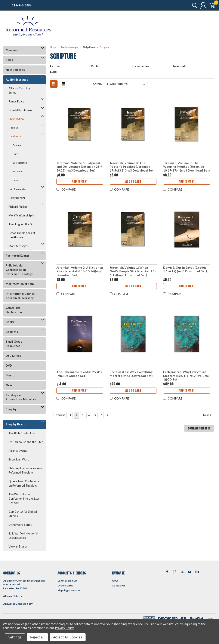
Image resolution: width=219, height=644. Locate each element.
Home (53, 47)
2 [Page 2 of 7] (76, 415)
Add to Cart (80, 182)
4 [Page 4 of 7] (89, 415)
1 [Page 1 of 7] (70, 415)
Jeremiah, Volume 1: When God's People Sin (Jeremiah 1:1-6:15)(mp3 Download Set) (133, 271)
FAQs (115, 581)
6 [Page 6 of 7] (101, 415)
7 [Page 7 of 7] (107, 415)
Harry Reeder (17, 198)
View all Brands (18, 546)
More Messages (18, 246)
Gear (9, 385)
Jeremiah (18, 171)
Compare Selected (199, 428)
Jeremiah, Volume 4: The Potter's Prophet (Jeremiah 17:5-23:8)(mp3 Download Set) (132, 167)
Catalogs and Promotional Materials (21, 397)
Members (12, 50)
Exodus (17, 145)
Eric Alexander (18, 189)
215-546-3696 (22, 5)
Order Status (65, 586)
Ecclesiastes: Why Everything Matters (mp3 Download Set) (131, 374)
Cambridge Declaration (14, 310)
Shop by (11, 409)
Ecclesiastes (20, 163)
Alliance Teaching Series (19, 90)
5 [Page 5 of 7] (95, 415)
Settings (15, 637)
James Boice (16, 101)
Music (10, 375)
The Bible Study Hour (22, 433)
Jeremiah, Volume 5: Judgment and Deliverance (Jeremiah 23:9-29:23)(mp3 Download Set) (80, 167)
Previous (58, 415)
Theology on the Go (21, 224)
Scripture (16, 136)
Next (208, 415)
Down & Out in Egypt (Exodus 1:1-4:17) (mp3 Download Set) (185, 269)
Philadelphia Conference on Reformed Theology (19, 270)
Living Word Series (20, 525)
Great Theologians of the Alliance (22, 235)
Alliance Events (18, 451)
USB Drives (13, 356)
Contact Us (119, 586)
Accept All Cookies (68, 637)
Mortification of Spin (21, 215)
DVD (9, 366)
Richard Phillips (18, 207)
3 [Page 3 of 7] (83, 415)
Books (10, 322)
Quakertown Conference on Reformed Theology (24, 483)
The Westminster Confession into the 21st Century (24, 499)
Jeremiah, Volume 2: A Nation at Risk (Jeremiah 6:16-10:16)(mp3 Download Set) (80, 271)
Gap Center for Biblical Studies (23, 514)
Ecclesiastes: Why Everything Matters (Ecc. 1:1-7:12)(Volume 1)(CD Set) (186, 376)
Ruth (16, 154)
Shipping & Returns (69, 590)
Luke (16, 180)
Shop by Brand (16, 424)
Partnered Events (18, 256)
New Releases (15, 70)
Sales (9, 60)
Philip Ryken (16, 119)
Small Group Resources (14, 344)
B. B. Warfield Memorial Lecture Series (23, 536)
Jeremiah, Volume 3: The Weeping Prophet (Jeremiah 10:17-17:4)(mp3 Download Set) (186, 167)
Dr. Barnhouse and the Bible (26, 442)
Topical (15, 128)
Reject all (37, 637)
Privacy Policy (64, 628)
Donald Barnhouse (20, 110)
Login (61, 581)
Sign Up (72, 581)
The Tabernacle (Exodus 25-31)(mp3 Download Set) (79, 374)
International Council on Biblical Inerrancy (20, 296)
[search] (191, 5)
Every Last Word (19, 459)
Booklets (12, 332)
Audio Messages (17, 80)
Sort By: (98, 84)
